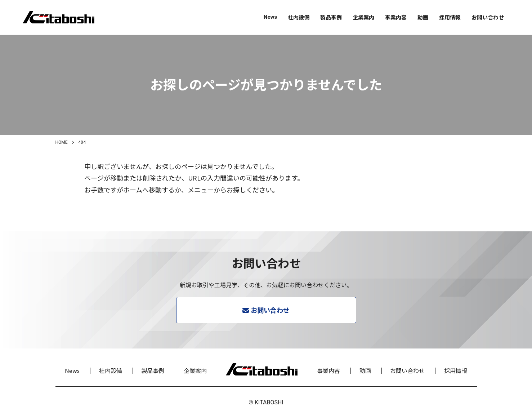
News (270, 17)
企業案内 (363, 17)
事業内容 (396, 17)
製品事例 (331, 17)
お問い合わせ (488, 17)
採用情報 (450, 17)
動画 (423, 17)
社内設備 (299, 17)
